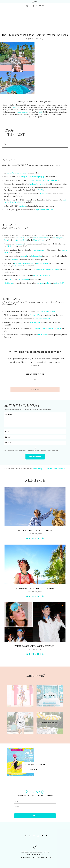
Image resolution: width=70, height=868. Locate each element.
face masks (40, 283)
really (41, 112)
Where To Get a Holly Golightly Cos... (35, 646)
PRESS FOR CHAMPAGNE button (48, 270)
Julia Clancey (8, 283)
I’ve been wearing (42, 263)
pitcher (10, 279)
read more (35, 538)
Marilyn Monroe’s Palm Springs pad (33, 177)
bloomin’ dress (39, 240)
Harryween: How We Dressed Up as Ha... (35, 588)
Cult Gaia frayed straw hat (24, 263)
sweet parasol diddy (20, 240)
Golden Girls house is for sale (17, 173)
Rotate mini (14, 260)
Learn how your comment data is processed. (49, 468)
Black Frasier (43, 335)
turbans (48, 283)
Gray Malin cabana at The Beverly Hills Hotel (42, 180)
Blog (41, 38)
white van (16, 107)
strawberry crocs (22, 112)
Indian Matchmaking (48, 311)
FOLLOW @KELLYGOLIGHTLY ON (35, 765)
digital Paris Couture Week (45, 210)
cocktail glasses (23, 279)
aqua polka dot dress (22, 238)
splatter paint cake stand (42, 276)
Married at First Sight (42, 319)
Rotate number (37, 256)
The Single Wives (35, 315)
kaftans (56, 283)
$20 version (19, 266)
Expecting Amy (35, 323)
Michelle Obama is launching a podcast (48, 329)
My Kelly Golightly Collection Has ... (35, 530)
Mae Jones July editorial (37, 184)
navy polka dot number (41, 238)
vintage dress (19, 244)
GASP (62, 283)
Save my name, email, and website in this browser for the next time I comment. (31, 451)
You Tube (41, 190)
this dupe (10, 246)
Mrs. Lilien (22, 206)
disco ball (23, 256)
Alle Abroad (43, 194)
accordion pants (38, 250)
